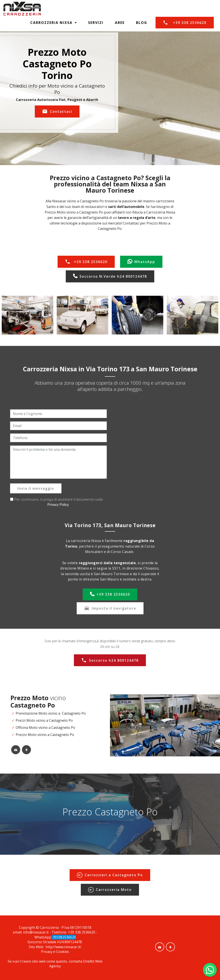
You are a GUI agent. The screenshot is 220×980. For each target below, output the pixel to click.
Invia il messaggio (36, 488)
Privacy (47, 952)
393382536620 (64, 937)
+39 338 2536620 (185, 23)
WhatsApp (141, 262)
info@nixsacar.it (36, 932)
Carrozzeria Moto (110, 890)
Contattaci (57, 111)
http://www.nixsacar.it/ (63, 947)
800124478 (74, 942)
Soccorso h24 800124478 (110, 660)
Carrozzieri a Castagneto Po (110, 875)
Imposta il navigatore (110, 608)
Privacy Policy (58, 505)
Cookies (63, 952)
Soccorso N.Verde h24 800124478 (110, 276)
